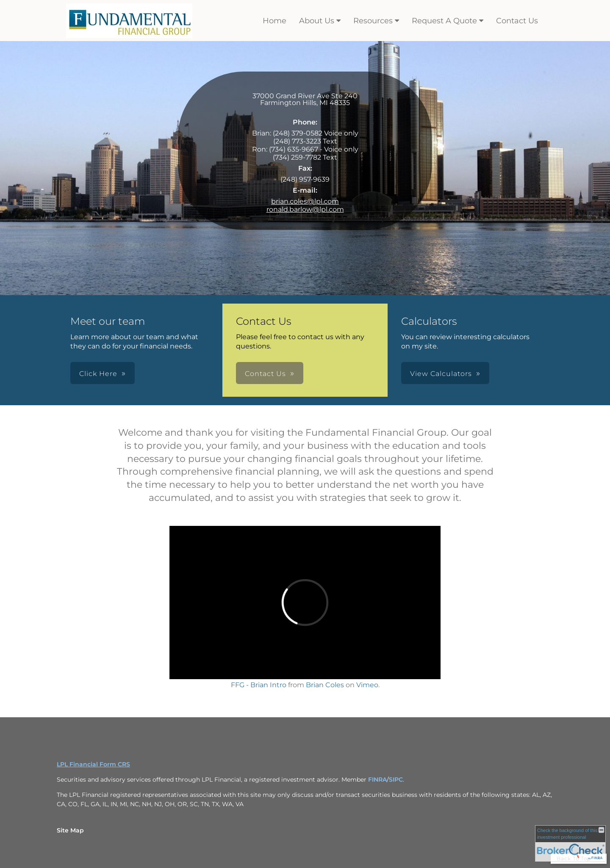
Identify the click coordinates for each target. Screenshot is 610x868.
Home (274, 21)
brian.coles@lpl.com (305, 201)
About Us (317, 21)
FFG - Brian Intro (259, 685)
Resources (373, 21)
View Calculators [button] (441, 374)
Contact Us (517, 21)
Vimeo (367, 685)
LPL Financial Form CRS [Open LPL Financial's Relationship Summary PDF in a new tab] (93, 764)
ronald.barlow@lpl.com (305, 209)
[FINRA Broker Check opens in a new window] (570, 843)
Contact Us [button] (265, 374)
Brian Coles (325, 685)
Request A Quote (444, 21)
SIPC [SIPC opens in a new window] (396, 780)
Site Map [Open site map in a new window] (70, 830)
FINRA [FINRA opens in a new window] (377, 780)
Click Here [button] (98, 374)
